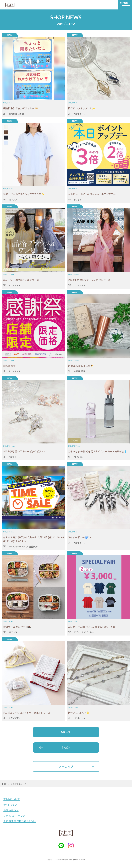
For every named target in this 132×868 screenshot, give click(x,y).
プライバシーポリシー (15, 816)
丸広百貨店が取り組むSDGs (20, 821)
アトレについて (12, 799)
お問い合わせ (11, 810)
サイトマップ (10, 805)
